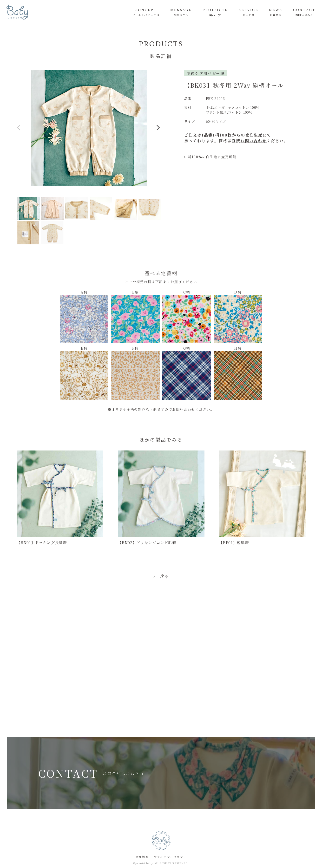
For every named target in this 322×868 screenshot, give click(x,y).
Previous (19, 131)
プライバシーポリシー (170, 857)
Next (159, 131)
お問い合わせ (254, 141)
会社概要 (142, 857)
